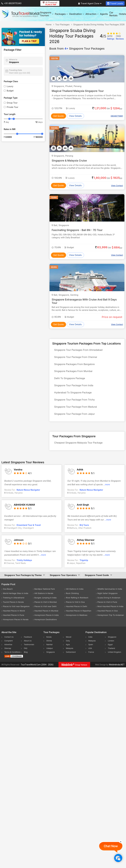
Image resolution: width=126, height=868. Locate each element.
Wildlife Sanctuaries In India (110, 594)
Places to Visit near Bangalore (16, 611)
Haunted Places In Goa (108, 616)
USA (90, 653)
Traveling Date (15, 70)
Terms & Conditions (12, 657)
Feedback (28, 642)
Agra (68, 650)
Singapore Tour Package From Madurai (76, 411)
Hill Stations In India (75, 594)
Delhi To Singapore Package (70, 380)
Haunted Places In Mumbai (46, 616)
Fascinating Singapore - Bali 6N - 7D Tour (77, 230)
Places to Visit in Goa (75, 607)
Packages (61, 14)
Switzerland (71, 657)
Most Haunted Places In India (110, 611)
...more (107, 490)
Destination (77, 14)
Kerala (49, 642)
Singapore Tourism (47, 14)
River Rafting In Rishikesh (77, 603)
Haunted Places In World (14, 616)
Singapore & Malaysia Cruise (69, 161)
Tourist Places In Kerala (13, 607)
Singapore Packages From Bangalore (75, 365)
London (111, 646)
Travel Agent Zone (90, 3)
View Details (75, 116)
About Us (28, 646)
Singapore (51, 657)
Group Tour (12, 103)
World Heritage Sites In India (16, 598)
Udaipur (50, 653)
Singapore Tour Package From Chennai (76, 358)
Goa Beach (8, 594)
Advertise (8, 650)
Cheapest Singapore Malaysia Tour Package (79, 448)
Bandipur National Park (45, 594)
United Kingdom (114, 657)
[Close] (121, 842)
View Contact (117, 185)
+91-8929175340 (11, 3)
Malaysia (70, 653)
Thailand (111, 653)
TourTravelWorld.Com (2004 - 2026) (37, 670)
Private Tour (12, 107)
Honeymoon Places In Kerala (16, 625)
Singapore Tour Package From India (74, 388)
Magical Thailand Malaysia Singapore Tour (78, 91)
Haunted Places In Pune (14, 620)
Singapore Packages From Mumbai (74, 373)
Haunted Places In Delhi (76, 611)
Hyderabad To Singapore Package (73, 396)
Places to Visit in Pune (107, 607)
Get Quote (59, 116)
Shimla (49, 646)
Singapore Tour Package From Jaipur (75, 418)
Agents (104, 14)
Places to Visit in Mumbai (46, 607)
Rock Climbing (72, 598)
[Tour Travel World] (21, 14)
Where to (13, 59)
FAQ (26, 653)
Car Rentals (113, 14)
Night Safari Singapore (107, 598)
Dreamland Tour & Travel (29, 530)
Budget (10, 91)
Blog (26, 657)
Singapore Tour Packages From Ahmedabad (79, 350)
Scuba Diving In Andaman (109, 603)
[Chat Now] (118, 858)
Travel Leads (115, 3)
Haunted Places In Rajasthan (79, 616)
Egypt (110, 650)
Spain (91, 650)
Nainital (49, 650)
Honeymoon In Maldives (77, 620)
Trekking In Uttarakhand (14, 603)
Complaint (8, 646)
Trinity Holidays (24, 565)
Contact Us (9, 642)
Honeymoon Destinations (46, 625)
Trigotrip (84, 565)
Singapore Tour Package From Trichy (75, 403)
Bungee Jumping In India (45, 603)
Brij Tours (84, 530)
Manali (69, 642)
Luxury (10, 86)
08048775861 (117, 116)
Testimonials (29, 650)
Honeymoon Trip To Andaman (111, 620)
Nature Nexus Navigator (28, 495)
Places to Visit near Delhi (45, 611)
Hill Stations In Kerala (44, 598)
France (91, 657)
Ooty (68, 646)
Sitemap (8, 653)
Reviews (120, 37)
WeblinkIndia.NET (117, 670)
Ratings (111, 37)
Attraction (92, 14)
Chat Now (111, 846)
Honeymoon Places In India (47, 620)
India (90, 642)
